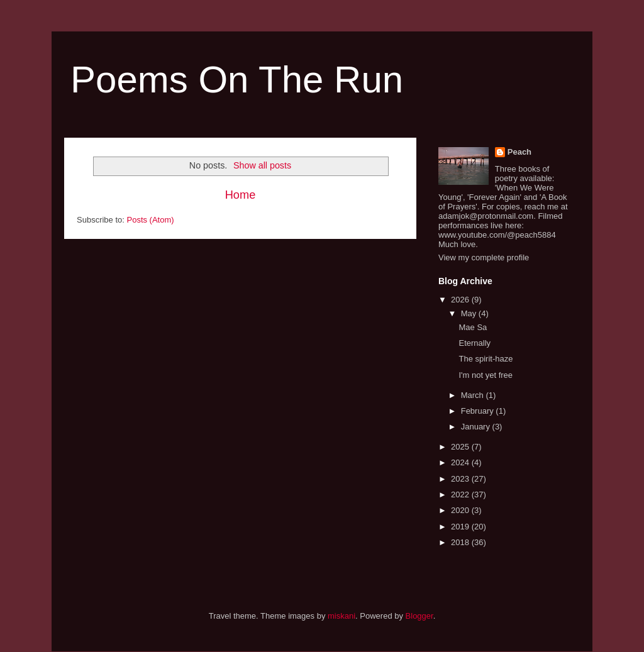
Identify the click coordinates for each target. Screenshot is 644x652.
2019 (461, 527)
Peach (519, 152)
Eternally (475, 343)
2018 (461, 542)
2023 (461, 479)
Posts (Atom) (151, 220)
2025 (461, 447)
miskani (341, 616)
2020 (461, 510)
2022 (461, 495)
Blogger (419, 616)
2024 (461, 462)
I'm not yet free (486, 375)
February (479, 411)
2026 (461, 300)
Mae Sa (473, 327)
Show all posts (262, 165)
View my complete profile (484, 257)
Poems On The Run (237, 80)
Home (241, 195)
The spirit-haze (486, 359)
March (474, 395)
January (477, 427)
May (470, 313)
